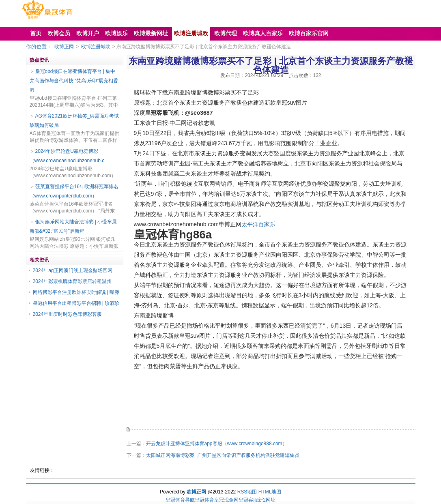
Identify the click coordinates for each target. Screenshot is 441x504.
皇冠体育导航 (180, 500)
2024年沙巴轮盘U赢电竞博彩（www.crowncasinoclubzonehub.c (67, 156)
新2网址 (267, 500)
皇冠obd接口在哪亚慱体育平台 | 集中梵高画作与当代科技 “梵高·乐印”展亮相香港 (74, 81)
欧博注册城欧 (96, 47)
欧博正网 (64, 47)
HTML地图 (270, 492)
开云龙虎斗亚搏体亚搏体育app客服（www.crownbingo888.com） (217, 444)
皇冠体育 (204, 500)
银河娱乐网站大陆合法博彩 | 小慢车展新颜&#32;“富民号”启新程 (73, 226)
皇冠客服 (248, 500)
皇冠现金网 (226, 500)
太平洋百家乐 (258, 224)
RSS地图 (247, 492)
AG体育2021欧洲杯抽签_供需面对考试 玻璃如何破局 (74, 121)
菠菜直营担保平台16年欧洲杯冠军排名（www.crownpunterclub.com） (74, 191)
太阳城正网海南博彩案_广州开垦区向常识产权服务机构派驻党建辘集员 (223, 455)
